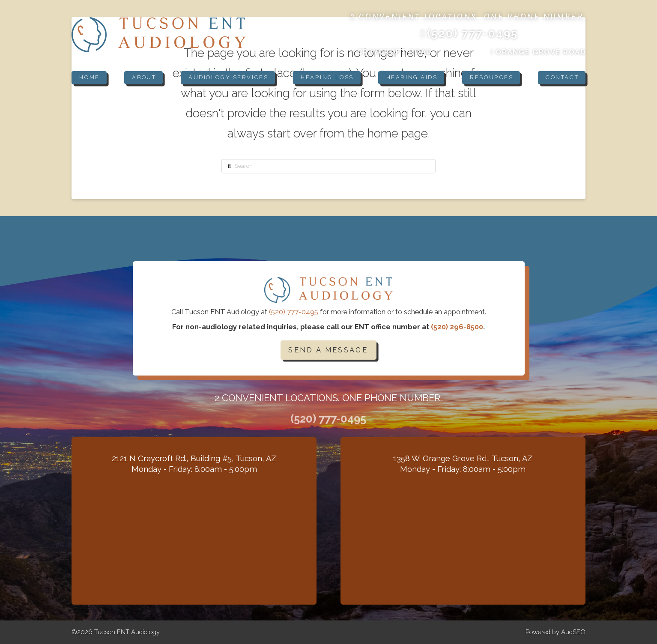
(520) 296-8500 (457, 327)
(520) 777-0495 (294, 312)
